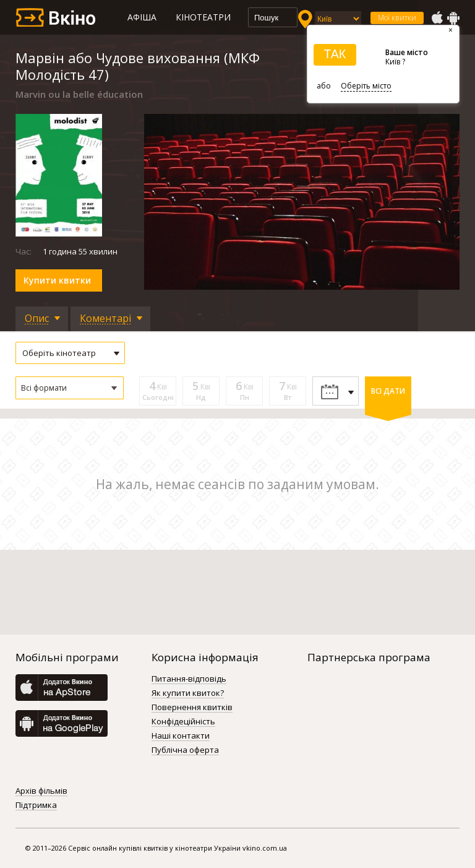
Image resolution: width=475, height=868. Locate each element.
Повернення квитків (192, 708)
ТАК (335, 54)
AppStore (437, 18)
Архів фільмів (41, 791)
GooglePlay (453, 18)
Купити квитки (57, 280)
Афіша (142, 17)
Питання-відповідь (189, 679)
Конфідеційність (183, 722)
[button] (70, 388)
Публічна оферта (185, 750)
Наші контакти (181, 736)
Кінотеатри (203, 17)
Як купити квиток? (188, 693)
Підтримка (36, 805)
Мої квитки (397, 18)
